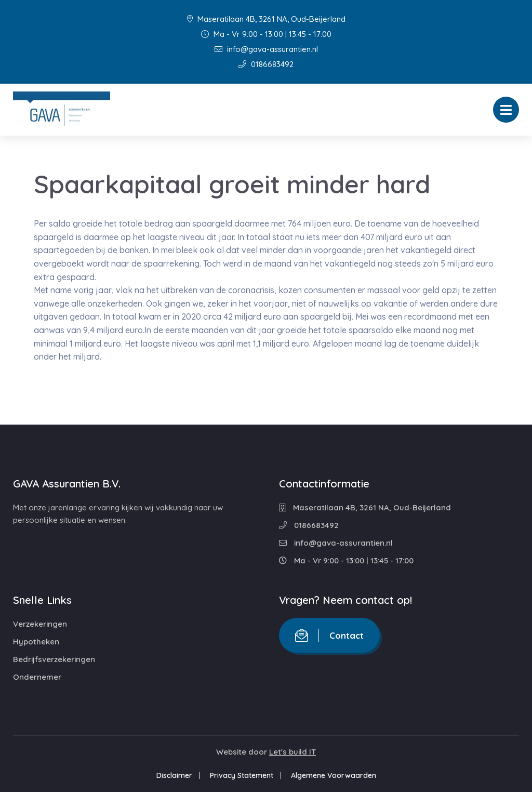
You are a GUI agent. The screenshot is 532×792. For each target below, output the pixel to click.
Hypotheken (36, 642)
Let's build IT (292, 752)
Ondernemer (37, 677)
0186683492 (266, 64)
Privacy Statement (242, 775)
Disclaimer (174, 775)
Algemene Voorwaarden (334, 775)
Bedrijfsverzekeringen (54, 659)
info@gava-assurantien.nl (266, 49)
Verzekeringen (40, 624)
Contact (329, 635)
